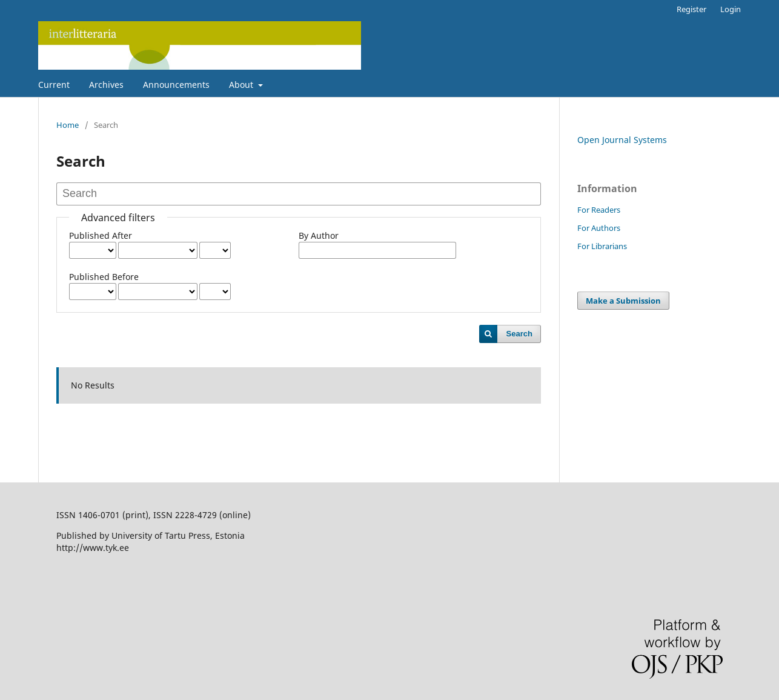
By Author (319, 235)
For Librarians (602, 246)
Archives (106, 85)
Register (691, 9)
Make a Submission (623, 301)
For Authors (599, 228)
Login (731, 9)
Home (68, 125)
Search (519, 334)
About (242, 85)
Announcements (176, 85)
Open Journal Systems (622, 140)
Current (54, 85)
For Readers (599, 210)
